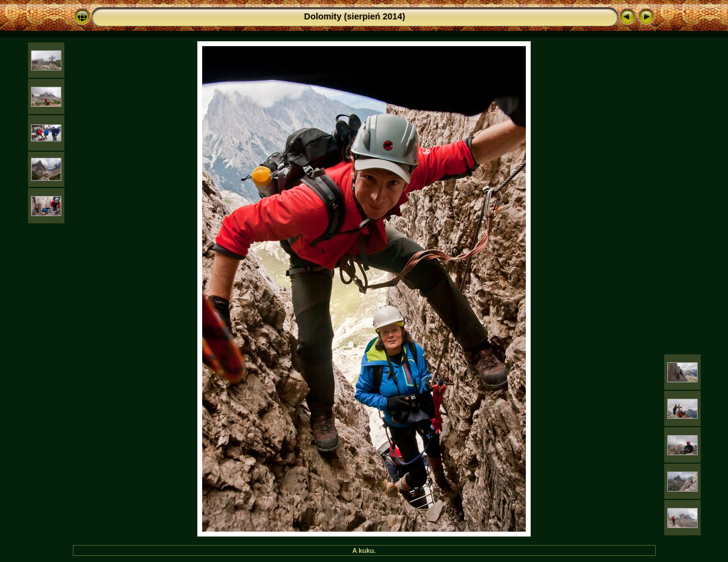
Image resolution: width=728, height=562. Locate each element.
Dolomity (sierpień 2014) (355, 16)
